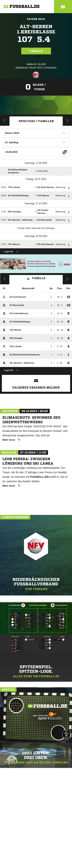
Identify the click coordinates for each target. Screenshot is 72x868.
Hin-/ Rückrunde (67, 279)
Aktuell (5, 120)
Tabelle (36, 51)
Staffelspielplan (67, 120)
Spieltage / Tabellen (36, 121)
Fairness (5, 279)
